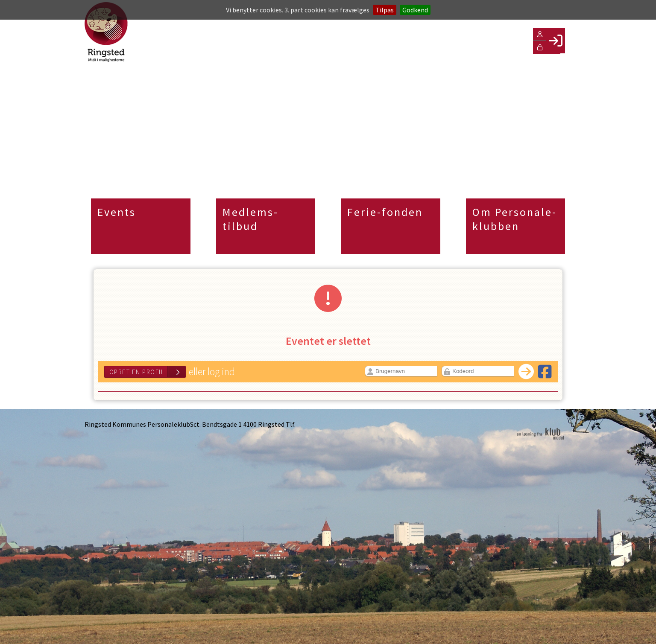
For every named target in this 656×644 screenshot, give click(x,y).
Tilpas (385, 10)
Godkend (415, 10)
